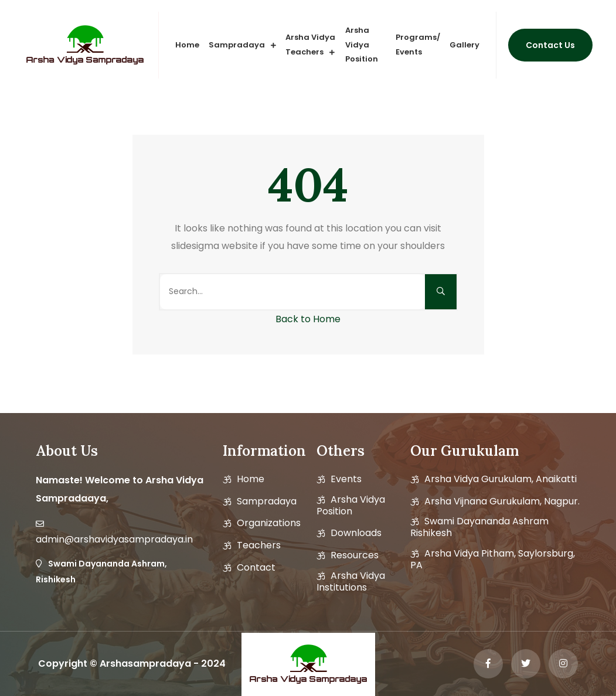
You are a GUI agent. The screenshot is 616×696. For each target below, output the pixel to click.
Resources (355, 555)
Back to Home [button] (308, 319)
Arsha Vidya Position (362, 45)
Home (187, 45)
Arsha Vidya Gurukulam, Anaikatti (501, 479)
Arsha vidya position (351, 506)
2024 (213, 663)
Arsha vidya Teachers (310, 45)
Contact (256, 568)
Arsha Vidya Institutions (351, 582)
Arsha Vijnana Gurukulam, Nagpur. (502, 501)
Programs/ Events (418, 45)
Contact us (550, 45)
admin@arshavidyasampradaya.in (114, 540)
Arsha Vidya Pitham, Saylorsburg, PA (493, 559)
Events (346, 479)
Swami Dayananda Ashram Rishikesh (479, 527)
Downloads (356, 533)
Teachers (259, 545)
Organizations (269, 523)
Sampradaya (237, 45)
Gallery (464, 45)
